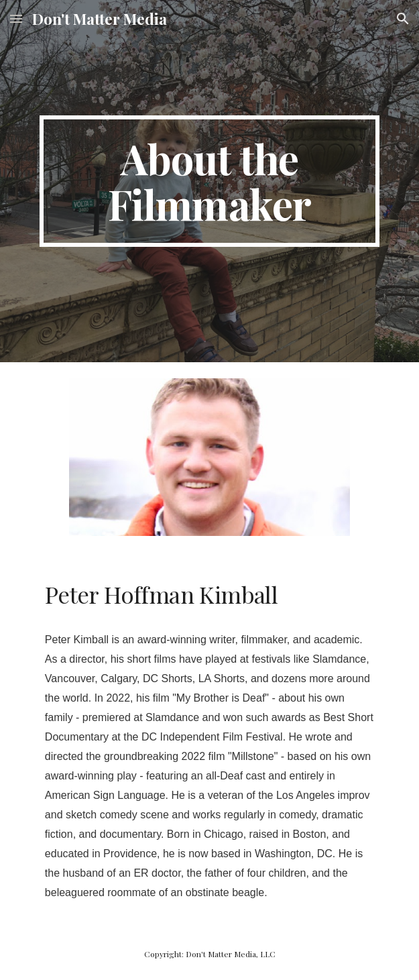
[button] (16, 18)
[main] (209, 181)
